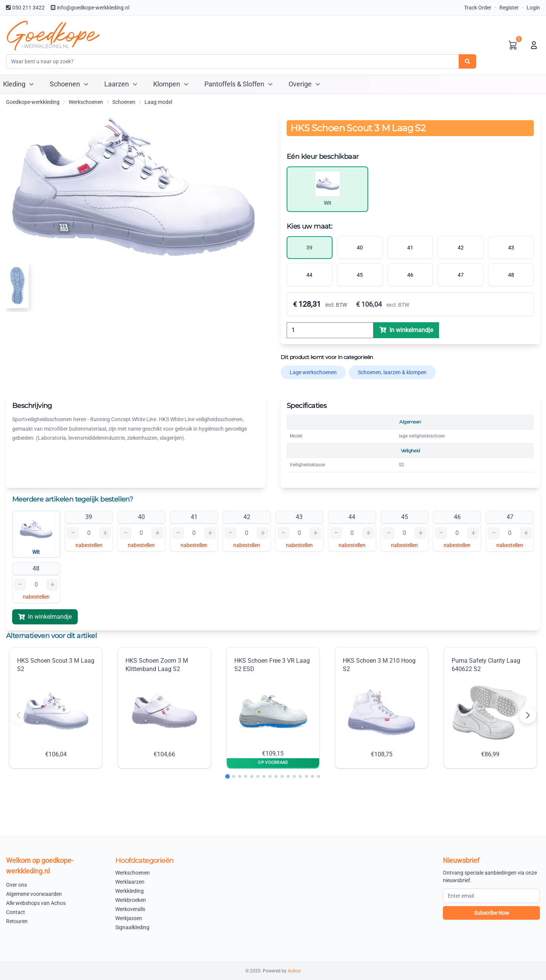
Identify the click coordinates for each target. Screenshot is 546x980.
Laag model (158, 102)
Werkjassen (129, 918)
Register (509, 8)
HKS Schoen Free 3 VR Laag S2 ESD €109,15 (272, 707)
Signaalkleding (132, 927)
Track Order (478, 8)
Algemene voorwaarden (34, 894)
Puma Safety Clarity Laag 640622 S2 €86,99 (490, 708)
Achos (294, 971)
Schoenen (124, 102)
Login (533, 8)
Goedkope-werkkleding (33, 102)
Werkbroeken (131, 900)
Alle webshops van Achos (36, 903)
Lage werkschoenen (313, 372)
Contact (16, 912)
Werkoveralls (130, 909)
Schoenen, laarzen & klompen (392, 372)
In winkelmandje (45, 617)
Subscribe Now (492, 913)
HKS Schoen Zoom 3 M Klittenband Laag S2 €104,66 (162, 708)
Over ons (16, 885)
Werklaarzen (130, 882)
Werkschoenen (86, 102)
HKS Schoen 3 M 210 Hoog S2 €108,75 (379, 708)
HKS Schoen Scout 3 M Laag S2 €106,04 (56, 708)
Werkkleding (129, 891)
